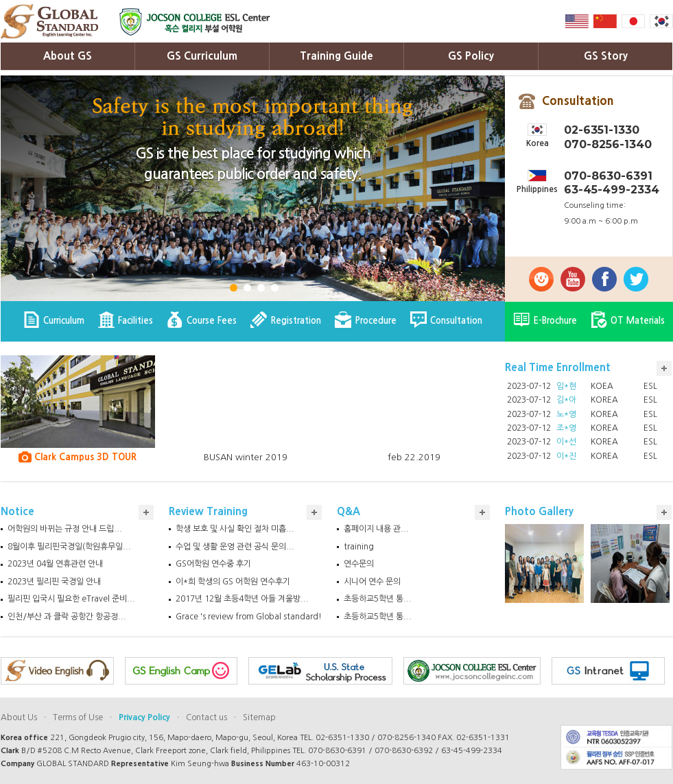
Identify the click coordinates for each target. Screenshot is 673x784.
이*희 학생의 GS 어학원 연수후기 (233, 582)
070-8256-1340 (608, 144)
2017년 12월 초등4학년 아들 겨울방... (242, 599)
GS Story (606, 56)
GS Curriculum (202, 56)
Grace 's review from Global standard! (249, 617)
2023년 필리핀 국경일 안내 (54, 582)
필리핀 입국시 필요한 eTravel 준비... (71, 599)
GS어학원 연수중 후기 (213, 564)
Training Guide (336, 56)
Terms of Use (78, 717)
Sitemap (259, 717)
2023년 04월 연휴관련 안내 (55, 564)
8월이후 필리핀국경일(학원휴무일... (69, 547)
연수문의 (359, 564)
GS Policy (471, 56)
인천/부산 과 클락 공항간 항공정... (67, 617)
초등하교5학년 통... (378, 599)
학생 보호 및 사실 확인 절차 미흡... (235, 529)
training (359, 547)
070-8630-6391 (608, 176)
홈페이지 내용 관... (376, 529)
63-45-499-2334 (612, 190)
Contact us (206, 717)
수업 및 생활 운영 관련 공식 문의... (235, 547)
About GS (68, 56)
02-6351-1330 (602, 130)
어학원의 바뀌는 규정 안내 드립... (65, 529)
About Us (19, 717)
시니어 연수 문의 (372, 582)
